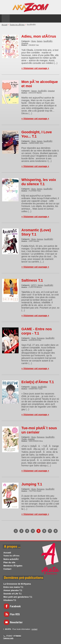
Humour (40, 239)
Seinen (40, 41)
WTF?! (34, 285)
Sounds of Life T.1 (12, 594)
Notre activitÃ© (11, 559)
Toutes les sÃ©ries (17, 25)
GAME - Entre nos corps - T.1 (37, 331)
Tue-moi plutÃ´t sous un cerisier (39, 430)
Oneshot (25, 43)
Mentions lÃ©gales (13, 566)
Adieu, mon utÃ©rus (39, 36)
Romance (41, 338)
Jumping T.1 (32, 484)
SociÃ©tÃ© (48, 41)
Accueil (4, 25)
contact (34, 629)
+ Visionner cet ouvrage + (35, 68)
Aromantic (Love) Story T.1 (36, 232)
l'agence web (8, 638)
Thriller (24, 439)
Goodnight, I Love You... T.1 (37, 134)
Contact (7, 569)
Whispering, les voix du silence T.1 (39, 182)
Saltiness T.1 (32, 280)
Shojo (34, 41)
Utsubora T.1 (10, 600)
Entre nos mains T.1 (13, 587)
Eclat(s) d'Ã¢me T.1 (38, 382)
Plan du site (9, 562)
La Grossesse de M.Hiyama (17, 584)
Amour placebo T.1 (13, 590)
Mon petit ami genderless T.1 (18, 597)
